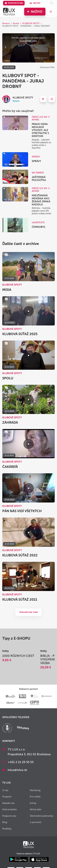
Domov (6, 23)
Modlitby (7, 829)
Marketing (35, 790)
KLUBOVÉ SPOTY (31, 23)
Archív (35, 3)
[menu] (51, 12)
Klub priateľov (10, 809)
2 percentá (35, 822)
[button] (43, 99)
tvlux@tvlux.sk (17, 770)
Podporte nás (14, 3)
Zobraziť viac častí (29, 612)
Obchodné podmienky (42, 816)
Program (7, 797)
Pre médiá (35, 797)
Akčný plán (36, 809)
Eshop (33, 803)
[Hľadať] (52, 3)
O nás (5, 790)
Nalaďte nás (8, 803)
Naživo (34, 12)
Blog (5, 822)
